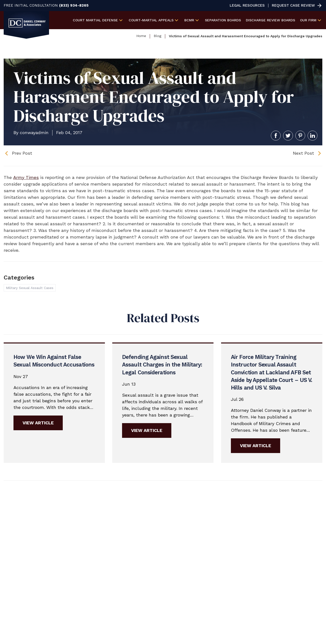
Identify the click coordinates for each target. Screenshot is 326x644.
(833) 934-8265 (74, 6)
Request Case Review (293, 6)
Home (141, 36)
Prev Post (22, 153)
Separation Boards (223, 20)
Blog (157, 36)
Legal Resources (247, 6)
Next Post (303, 153)
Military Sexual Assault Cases (30, 288)
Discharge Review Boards (270, 20)
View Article (38, 423)
